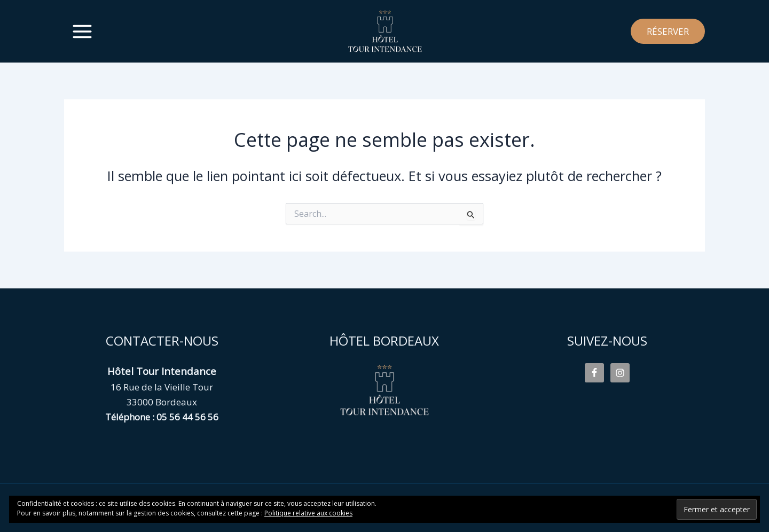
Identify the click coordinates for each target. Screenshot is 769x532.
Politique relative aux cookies (308, 513)
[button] (668, 31)
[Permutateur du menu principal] (82, 32)
